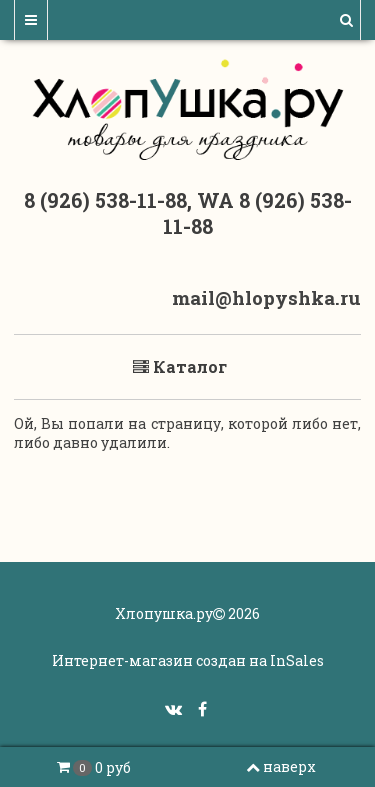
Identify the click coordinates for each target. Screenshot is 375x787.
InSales (297, 660)
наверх (281, 766)
